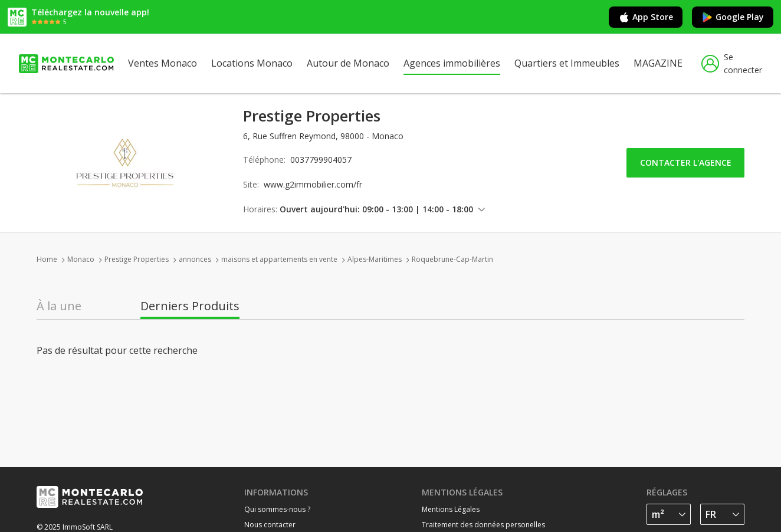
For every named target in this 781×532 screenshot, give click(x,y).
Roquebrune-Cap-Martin (452, 259)
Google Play (733, 17)
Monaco (81, 259)
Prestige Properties (137, 259)
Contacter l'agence (686, 162)
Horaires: (260, 209)
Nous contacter (270, 525)
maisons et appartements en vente (279, 259)
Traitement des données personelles (483, 525)
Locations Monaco (252, 63)
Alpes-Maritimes (375, 259)
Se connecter (732, 63)
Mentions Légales (451, 509)
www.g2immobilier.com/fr (313, 184)
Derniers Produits (190, 306)
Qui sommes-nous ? (277, 509)
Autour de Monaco (348, 63)
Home (47, 259)
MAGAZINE (658, 63)
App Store (646, 17)
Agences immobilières (452, 63)
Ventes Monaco (163, 63)
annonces (195, 259)
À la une (59, 306)
